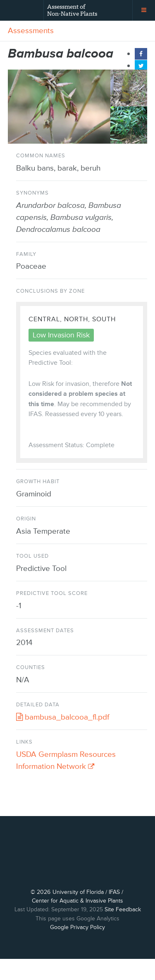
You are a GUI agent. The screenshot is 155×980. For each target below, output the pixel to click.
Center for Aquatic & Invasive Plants (77, 921)
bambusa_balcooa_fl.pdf (63, 717)
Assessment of (72, 10)
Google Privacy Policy (77, 948)
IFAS (114, 913)
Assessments (31, 31)
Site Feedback (123, 931)
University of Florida (78, 913)
